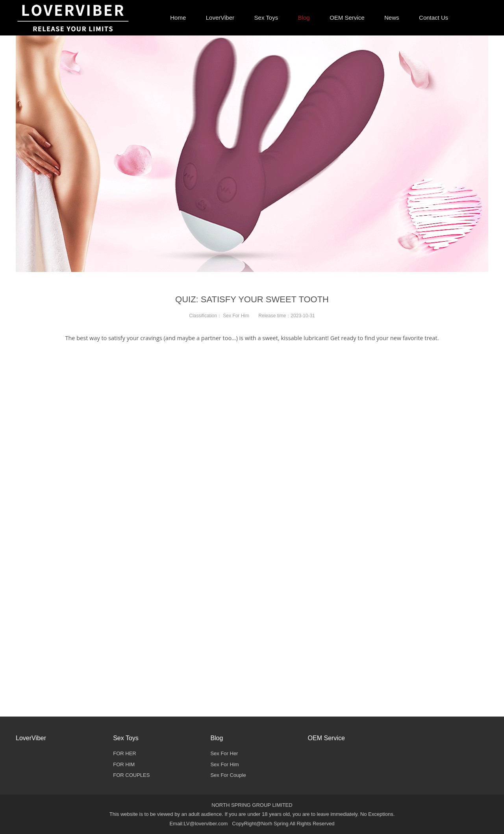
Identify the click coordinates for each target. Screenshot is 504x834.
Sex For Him (236, 316)
